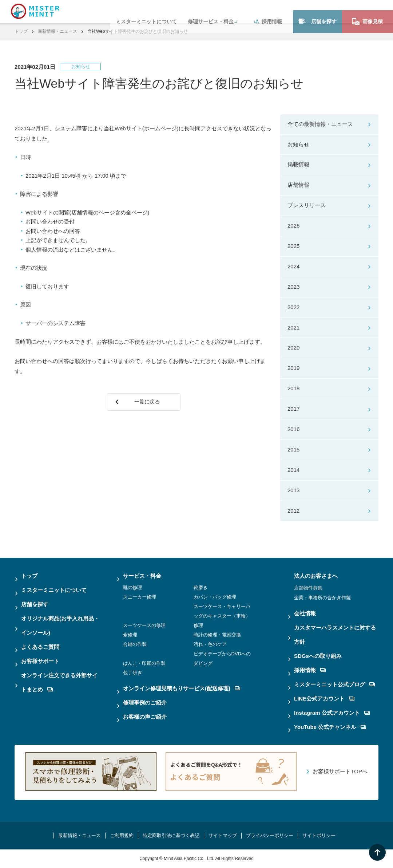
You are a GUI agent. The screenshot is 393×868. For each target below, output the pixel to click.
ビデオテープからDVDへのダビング (222, 658)
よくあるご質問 (40, 647)
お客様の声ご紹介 (145, 717)
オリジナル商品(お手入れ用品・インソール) (60, 626)
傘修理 (130, 635)
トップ (21, 31)
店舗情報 (298, 185)
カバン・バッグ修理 (215, 597)
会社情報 (305, 613)
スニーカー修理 (140, 597)
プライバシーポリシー (270, 835)
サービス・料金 (142, 576)
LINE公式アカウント (324, 699)
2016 (293, 429)
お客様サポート (40, 661)
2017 (293, 409)
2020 (293, 348)
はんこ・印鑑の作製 (144, 663)
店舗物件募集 (308, 588)
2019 (293, 368)
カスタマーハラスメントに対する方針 (335, 635)
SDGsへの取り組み (318, 656)
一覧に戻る (148, 405)
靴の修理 (132, 587)
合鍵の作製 (135, 644)
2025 (293, 246)
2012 (293, 511)
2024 (293, 266)
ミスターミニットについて (146, 11)
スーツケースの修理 (144, 625)
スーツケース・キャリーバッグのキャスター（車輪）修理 (222, 616)
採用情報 (268, 11)
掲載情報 (298, 164)
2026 (293, 226)
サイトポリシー (319, 835)
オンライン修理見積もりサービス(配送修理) (182, 688)
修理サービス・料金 (211, 11)
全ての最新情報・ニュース (320, 124)
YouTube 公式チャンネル (330, 727)
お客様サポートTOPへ (340, 771)
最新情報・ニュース (57, 31)
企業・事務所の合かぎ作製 (322, 598)
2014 (293, 470)
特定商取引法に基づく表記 (171, 835)
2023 (293, 287)
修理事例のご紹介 (145, 703)
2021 (293, 328)
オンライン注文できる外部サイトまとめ (59, 682)
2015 (293, 449)
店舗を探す (317, 11)
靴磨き (201, 587)
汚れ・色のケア (210, 644)
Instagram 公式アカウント (332, 713)
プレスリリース (307, 205)
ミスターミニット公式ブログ (334, 684)
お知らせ (298, 144)
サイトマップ (223, 835)
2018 (293, 388)
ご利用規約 (122, 835)
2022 (293, 307)
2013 (293, 490)
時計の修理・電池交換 (217, 635)
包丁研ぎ (132, 673)
